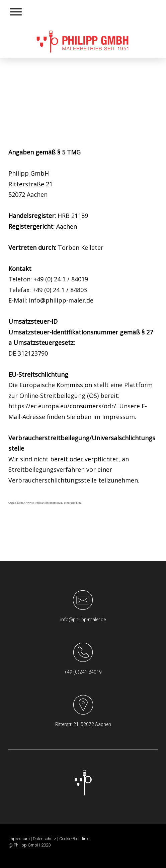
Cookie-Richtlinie (74, 839)
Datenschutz (45, 839)
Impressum (19, 839)
